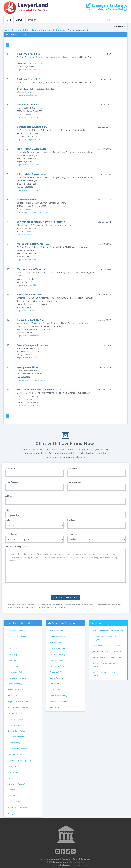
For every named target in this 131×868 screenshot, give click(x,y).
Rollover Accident (15, 766)
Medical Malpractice (16, 719)
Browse (20, 20)
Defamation (12, 696)
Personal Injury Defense (17, 749)
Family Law (55, 684)
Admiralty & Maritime (16, 631)
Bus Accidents (13, 660)
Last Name (72, 468)
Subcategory (73, 534)
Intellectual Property (58, 696)
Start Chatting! (65, 598)
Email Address (12, 482)
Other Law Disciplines (65, 623)
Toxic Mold (12, 790)
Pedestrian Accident (16, 737)
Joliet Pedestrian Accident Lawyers (107, 652)
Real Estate (55, 707)
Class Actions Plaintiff (16, 672)
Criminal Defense (57, 666)
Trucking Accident (15, 802)
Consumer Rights (57, 660)
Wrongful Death (14, 813)
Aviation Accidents (15, 643)
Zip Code (71, 520)
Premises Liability (15, 754)
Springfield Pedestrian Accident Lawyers (106, 674)
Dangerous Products (16, 690)
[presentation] (65, 589)
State (8, 520)
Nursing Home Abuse (16, 731)
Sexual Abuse (13, 772)
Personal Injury (14, 743)
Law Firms (119, 27)
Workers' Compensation (17, 807)
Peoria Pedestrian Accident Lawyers (108, 657)
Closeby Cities (99, 623)
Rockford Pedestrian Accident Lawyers (105, 665)
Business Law (56, 643)
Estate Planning (56, 678)
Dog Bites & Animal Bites (18, 701)
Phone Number (74, 482)
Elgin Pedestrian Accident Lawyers (107, 646)
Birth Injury (12, 648)
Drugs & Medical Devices (18, 707)
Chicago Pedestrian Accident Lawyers (105, 638)
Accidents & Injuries (55, 30)
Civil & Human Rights (59, 654)
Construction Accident (17, 678)
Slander (11, 778)
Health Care (55, 690)
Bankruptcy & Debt (58, 637)
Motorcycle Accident (16, 725)
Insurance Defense (15, 713)
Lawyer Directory (12, 30)
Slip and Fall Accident (16, 784)
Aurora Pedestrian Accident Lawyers (108, 631)
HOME (9, 20)
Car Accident (13, 666)
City (7, 510)
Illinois (27, 30)
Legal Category (12, 534)
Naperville (38, 30)
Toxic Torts (12, 796)
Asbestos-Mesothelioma (17, 637)
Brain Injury (12, 654)
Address (9, 496)
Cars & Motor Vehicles (59, 648)
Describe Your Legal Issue (17, 547)
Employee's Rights (58, 672)
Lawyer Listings (107, 6)
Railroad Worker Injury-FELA (19, 760)
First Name (10, 468)
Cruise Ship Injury (15, 684)
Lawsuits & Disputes (58, 701)
